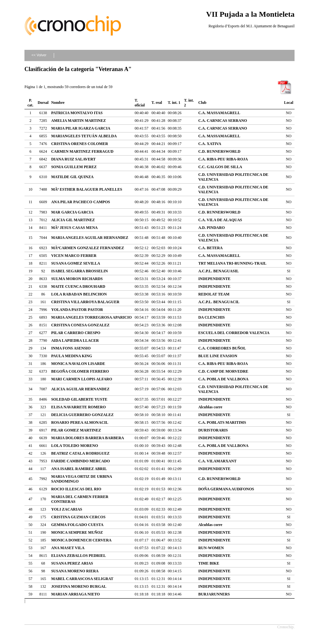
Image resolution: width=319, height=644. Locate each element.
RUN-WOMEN (211, 548)
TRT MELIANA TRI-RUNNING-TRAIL (232, 263)
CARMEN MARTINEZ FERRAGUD (82, 151)
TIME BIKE (209, 563)
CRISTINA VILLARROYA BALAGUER (85, 302)
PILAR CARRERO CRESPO (76, 333)
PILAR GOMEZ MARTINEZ (76, 430)
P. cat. (30, 103)
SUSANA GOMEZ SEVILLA (76, 263)
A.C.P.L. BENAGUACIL (219, 302)
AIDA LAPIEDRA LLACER (75, 340)
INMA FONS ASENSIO (71, 348)
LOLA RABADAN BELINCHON (79, 294)
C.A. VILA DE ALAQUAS (220, 220)
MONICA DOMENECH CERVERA (81, 540)
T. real (157, 103)
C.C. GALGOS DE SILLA (220, 167)
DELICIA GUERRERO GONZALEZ (82, 415)
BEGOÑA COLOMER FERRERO (80, 371)
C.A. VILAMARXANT (217, 461)
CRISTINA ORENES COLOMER (80, 144)
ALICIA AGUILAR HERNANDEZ (80, 389)
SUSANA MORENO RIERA (75, 571)
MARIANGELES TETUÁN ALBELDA (84, 136)
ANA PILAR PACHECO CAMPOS (81, 202)
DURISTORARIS (213, 430)
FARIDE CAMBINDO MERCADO (80, 461)
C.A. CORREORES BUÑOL (222, 348)
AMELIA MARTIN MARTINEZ (79, 121)
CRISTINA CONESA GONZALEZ (80, 325)
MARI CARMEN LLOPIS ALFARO (82, 379)
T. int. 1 (174, 103)
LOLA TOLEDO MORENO (75, 446)
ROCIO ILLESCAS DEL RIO (76, 489)
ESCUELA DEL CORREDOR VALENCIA (234, 333)
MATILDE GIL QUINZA (72, 177)
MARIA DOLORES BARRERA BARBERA (88, 438)
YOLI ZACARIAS (67, 509)
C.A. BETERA (211, 248)
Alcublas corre (210, 407)
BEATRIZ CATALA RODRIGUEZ (80, 453)
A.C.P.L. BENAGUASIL (219, 271)
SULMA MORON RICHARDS (77, 279)
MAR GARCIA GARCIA (72, 212)
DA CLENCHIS (211, 317)
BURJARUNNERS (214, 594)
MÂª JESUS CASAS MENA (75, 228)
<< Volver (39, 55)
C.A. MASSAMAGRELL (219, 113)
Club (202, 103)
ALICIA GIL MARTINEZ (73, 220)
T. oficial (140, 103)
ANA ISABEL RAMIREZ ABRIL (79, 469)
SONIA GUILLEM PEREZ (74, 167)
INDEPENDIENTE (214, 279)
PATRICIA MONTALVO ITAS (77, 113)
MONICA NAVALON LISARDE (78, 364)
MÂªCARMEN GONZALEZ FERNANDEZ (88, 248)
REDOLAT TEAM (214, 294)
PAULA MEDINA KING (72, 356)
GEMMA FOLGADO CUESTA (77, 525)
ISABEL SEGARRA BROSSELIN (80, 271)
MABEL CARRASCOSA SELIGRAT (82, 579)
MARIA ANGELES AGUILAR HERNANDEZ (90, 238)
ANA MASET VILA (68, 548)
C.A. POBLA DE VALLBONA (223, 379)
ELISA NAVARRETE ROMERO (79, 407)
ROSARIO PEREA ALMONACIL (80, 422)
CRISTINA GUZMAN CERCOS (78, 517)
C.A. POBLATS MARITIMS (222, 422)
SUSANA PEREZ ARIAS (72, 563)
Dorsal (43, 103)
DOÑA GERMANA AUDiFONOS (226, 489)
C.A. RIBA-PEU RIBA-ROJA (223, 159)
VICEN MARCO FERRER (74, 256)
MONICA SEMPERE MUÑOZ (77, 532)
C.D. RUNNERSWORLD (219, 151)
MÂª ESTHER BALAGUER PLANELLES (87, 189)
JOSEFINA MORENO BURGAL (79, 586)
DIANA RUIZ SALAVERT (73, 159)
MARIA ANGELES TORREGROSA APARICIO (91, 317)
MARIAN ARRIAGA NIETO (75, 594)
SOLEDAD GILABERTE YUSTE (79, 399)
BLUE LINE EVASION (218, 356)
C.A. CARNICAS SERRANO (223, 121)
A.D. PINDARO (211, 228)
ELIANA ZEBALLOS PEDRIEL (79, 556)
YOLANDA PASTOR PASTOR (77, 310)
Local (289, 103)
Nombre (58, 103)
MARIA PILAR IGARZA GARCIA (81, 128)
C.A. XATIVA (210, 144)
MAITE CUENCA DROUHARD (78, 286)
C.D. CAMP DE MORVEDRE (223, 371)
